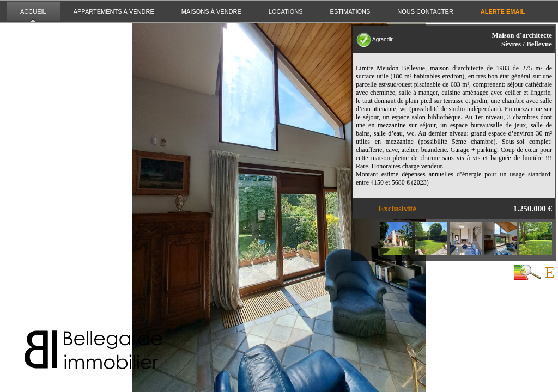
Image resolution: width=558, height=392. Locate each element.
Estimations (350, 11)
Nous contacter (425, 11)
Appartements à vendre (114, 11)
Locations (286, 11)
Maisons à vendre (211, 11)
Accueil (33, 11)
